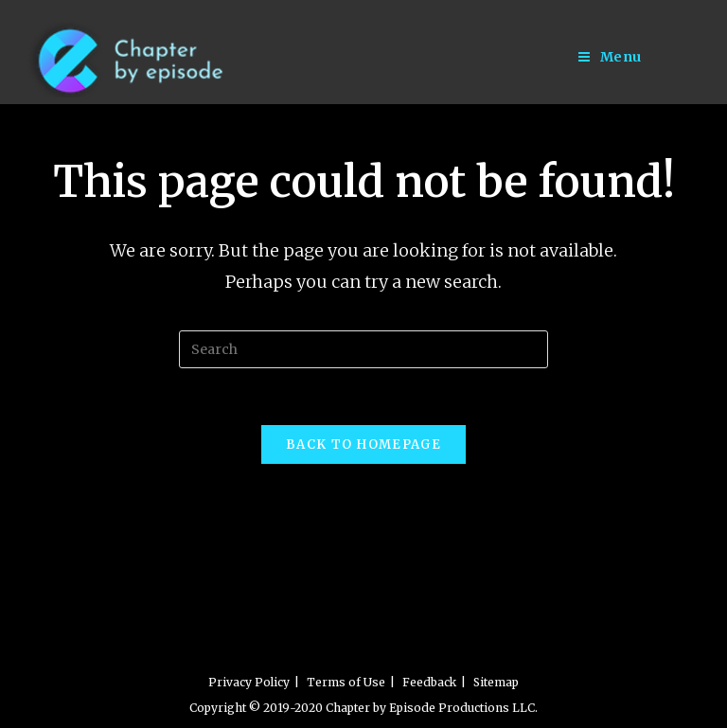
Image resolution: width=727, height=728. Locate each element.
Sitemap (496, 682)
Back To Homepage (363, 444)
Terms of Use (346, 682)
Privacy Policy (249, 682)
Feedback (429, 682)
